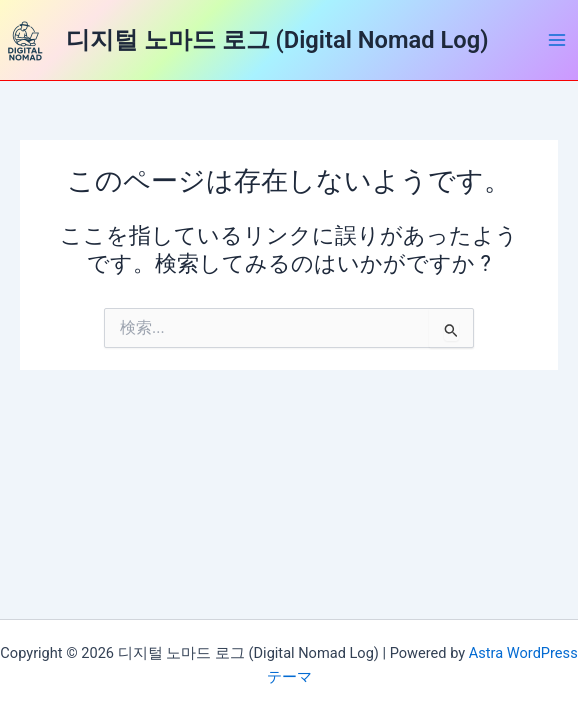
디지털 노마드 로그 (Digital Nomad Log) (277, 40)
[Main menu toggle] (557, 40)
